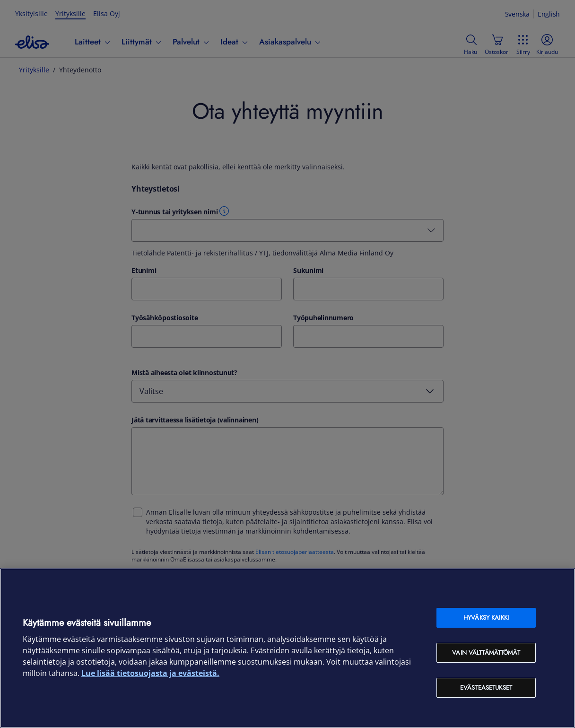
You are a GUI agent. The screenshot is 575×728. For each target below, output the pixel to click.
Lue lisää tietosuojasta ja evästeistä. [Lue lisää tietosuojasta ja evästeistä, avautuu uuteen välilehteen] (150, 673)
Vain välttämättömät (486, 653)
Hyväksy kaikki (486, 618)
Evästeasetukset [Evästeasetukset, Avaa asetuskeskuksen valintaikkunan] (486, 688)
